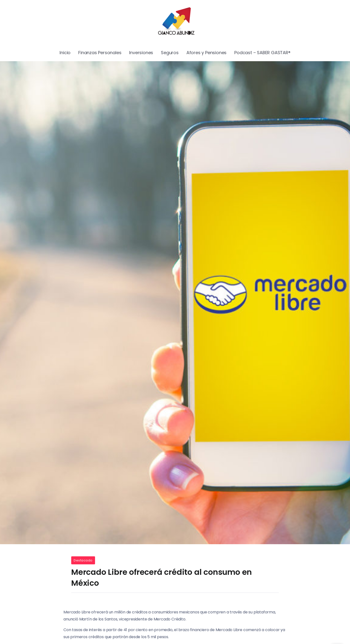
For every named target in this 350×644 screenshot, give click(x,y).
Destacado (83, 560)
